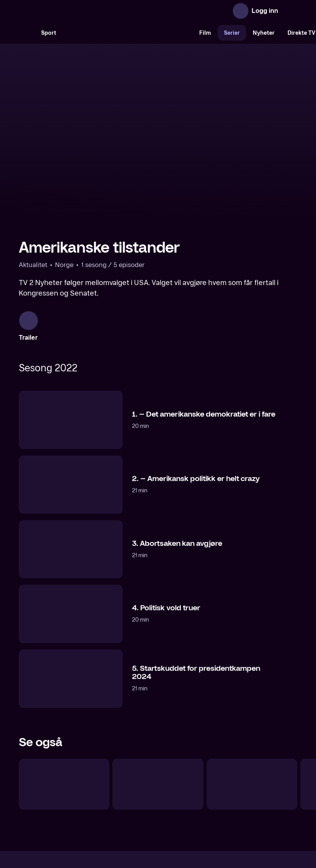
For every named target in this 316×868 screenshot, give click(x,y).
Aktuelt (114, 800)
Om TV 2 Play (77, 800)
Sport (49, 33)
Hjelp (171, 800)
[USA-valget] (158, 701)
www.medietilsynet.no (206, 826)
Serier (232, 33)
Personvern (242, 800)
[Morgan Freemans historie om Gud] (252, 701)
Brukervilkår (202, 800)
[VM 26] (128, 33)
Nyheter (264, 33)
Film (205, 33)
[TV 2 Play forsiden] (77, 11)
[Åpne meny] (289, 11)
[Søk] (27, 33)
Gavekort (144, 800)
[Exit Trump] (64, 701)
